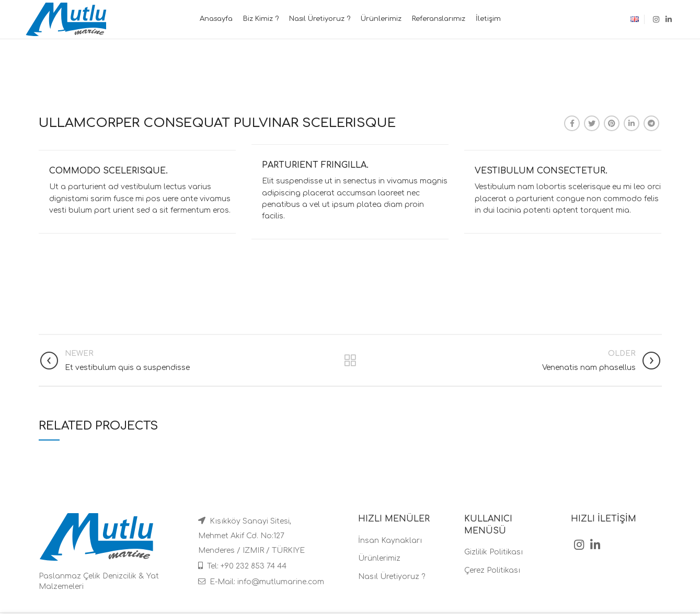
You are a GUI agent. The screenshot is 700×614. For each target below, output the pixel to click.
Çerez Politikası (492, 570)
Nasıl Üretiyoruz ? (392, 577)
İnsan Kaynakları (390, 541)
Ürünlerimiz (379, 558)
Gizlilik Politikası (494, 552)
